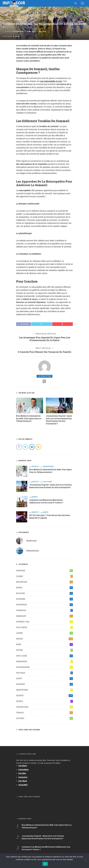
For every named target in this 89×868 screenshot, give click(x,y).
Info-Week (23, 781)
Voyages (44, 718)
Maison (44, 639)
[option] (30, 410)
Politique (48, 482)
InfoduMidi (23, 785)
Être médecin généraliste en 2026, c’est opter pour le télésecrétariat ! (29, 418)
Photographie (44, 667)
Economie (44, 599)
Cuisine (44, 576)
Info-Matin (23, 766)
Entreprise (48, 466)
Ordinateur (44, 662)
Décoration (44, 582)
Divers (35, 497)
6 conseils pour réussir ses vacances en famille (44, 352)
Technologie (44, 707)
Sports (44, 701)
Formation (44, 610)
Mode (44, 644)
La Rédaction (18, 31)
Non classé (44, 656)
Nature (44, 650)
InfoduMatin (23, 770)
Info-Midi (22, 773)
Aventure (44, 571)
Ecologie (44, 593)
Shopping (44, 684)
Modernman (31, 541)
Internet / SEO (44, 622)
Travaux (44, 713)
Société (18, 20)
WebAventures (33, 551)
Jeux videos (44, 627)
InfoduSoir (23, 777)
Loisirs (44, 633)
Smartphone (44, 690)
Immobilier (44, 616)
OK (45, 864)
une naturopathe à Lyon (51, 81)
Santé (8, 20)
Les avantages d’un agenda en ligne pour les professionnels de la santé (44, 339)
